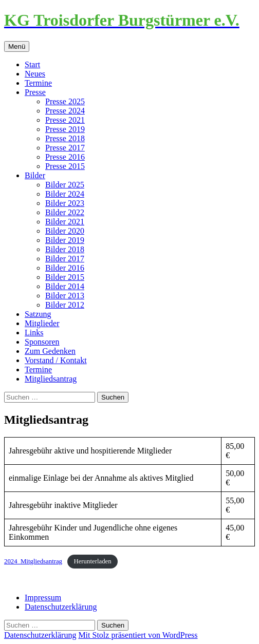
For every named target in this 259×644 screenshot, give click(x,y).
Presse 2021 (65, 120)
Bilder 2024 (65, 194)
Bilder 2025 (65, 185)
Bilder (35, 175)
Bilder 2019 (65, 240)
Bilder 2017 (65, 259)
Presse (35, 92)
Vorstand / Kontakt (56, 360)
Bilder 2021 (65, 222)
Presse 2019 (65, 129)
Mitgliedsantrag (51, 379)
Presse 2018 (65, 138)
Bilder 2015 (65, 277)
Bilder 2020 (65, 231)
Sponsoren (42, 342)
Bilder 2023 (65, 203)
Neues (35, 74)
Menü (17, 46)
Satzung (38, 314)
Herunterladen (92, 561)
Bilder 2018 (65, 249)
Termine (38, 83)
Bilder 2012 (65, 305)
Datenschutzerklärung (61, 607)
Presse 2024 (65, 111)
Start (32, 64)
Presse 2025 (65, 101)
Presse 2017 (65, 148)
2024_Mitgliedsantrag (33, 561)
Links (34, 333)
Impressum (43, 598)
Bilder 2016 (65, 268)
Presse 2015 (65, 166)
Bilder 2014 (65, 286)
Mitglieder (42, 323)
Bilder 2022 (65, 212)
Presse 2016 (65, 157)
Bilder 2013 (65, 296)
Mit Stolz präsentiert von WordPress (138, 635)
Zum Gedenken (50, 351)
